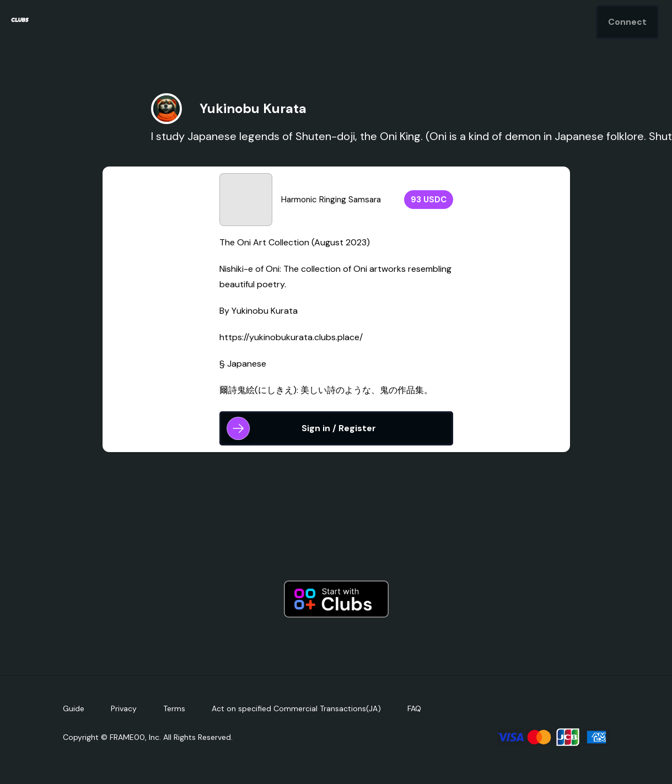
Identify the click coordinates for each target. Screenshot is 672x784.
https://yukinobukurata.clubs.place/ (291, 337)
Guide (74, 708)
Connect (627, 22)
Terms (174, 708)
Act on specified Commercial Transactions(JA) (296, 708)
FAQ (414, 708)
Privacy (124, 708)
